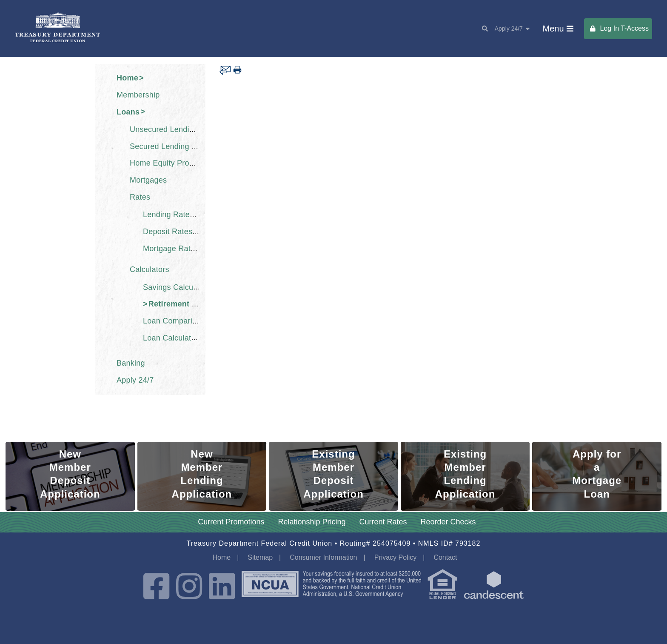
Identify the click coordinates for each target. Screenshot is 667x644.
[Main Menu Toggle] (558, 29)
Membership (138, 95)
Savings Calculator (176, 287)
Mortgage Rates (171, 248)
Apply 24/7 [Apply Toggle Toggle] (512, 29)
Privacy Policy (396, 557)
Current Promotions (231, 522)
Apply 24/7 (135, 380)
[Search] (482, 29)
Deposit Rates (168, 232)
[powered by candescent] (494, 587)
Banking (131, 363)
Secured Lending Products (176, 146)
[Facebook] (156, 587)
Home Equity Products (169, 163)
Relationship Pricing (312, 522)
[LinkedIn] (222, 587)
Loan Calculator (171, 338)
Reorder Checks (448, 522)
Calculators (150, 269)
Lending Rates (168, 215)
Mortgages (148, 180)
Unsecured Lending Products (181, 129)
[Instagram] (189, 587)
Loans (128, 112)
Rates (140, 197)
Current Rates (383, 522)
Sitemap (260, 557)
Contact (445, 557)
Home (127, 78)
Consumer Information (323, 557)
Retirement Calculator (189, 304)
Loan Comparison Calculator (193, 321)
